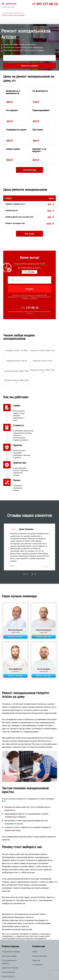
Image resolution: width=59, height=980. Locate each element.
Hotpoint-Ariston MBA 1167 (43, 350)
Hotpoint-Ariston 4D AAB (16, 350)
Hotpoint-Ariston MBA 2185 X (43, 371)
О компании (38, 958)
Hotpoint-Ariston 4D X (43, 361)
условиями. (34, 299)
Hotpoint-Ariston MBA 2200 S (16, 381)
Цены (35, 945)
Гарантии (36, 954)
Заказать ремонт (30, 66)
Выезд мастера (39, 950)
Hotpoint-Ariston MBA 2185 (16, 371)
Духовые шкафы (9, 950)
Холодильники (8, 966)
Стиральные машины (11, 945)
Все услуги (30, 234)
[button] (24, 568)
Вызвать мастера (15, 631)
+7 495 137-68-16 (45, 4)
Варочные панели (10, 961)
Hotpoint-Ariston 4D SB (16, 361)
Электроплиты (8, 970)
